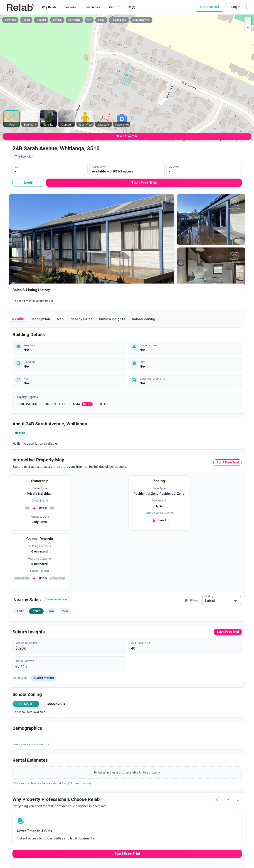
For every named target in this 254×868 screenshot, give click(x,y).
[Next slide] (238, 800)
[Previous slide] (217, 800)
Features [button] (71, 7)
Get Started (210, 7)
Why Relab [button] (49, 7)
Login (236, 7)
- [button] (248, 27)
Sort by (209, 596)
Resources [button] (93, 7)
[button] (222, 601)
